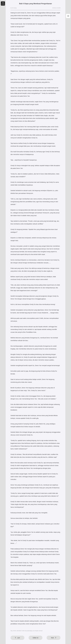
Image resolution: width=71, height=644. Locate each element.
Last (17, 638)
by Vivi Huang (14, 8)
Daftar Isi (35, 638)
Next (53, 638)
